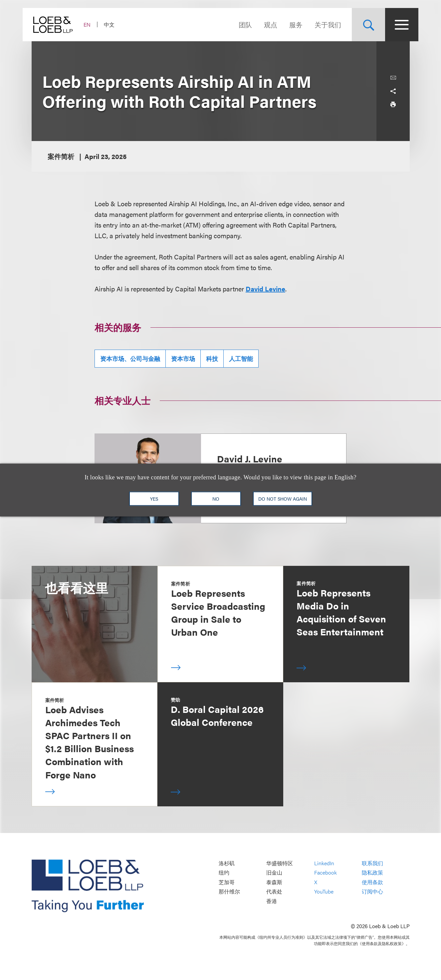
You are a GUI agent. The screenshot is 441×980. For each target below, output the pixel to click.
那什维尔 (229, 892)
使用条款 (372, 882)
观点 (262, 24)
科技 (212, 358)
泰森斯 (274, 882)
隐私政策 (372, 873)
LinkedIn (324, 863)
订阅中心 (372, 892)
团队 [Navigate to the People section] (237, 24)
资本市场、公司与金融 (130, 358)
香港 (272, 901)
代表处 (274, 892)
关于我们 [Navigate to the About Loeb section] (319, 24)
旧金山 (274, 873)
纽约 (224, 873)
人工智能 (241, 358)
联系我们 (372, 863)
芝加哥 (227, 882)
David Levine (265, 289)
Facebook (326, 873)
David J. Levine (250, 458)
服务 (287, 24)
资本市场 (183, 358)
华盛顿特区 (280, 863)
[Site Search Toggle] (360, 25)
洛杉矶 (227, 863)
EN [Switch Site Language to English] (96, 24)
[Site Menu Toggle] (393, 25)
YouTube (324, 892)
